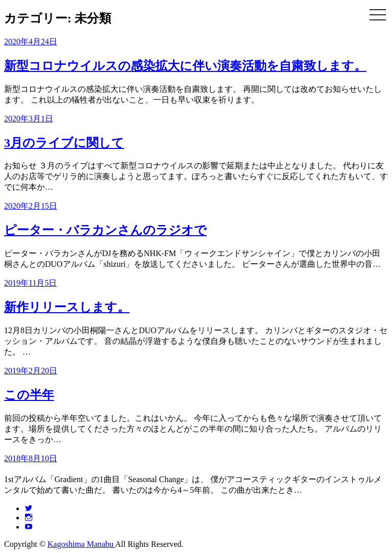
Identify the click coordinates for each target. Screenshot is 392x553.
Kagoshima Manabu (81, 544)
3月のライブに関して (64, 143)
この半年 (29, 395)
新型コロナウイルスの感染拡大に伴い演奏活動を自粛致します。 (185, 66)
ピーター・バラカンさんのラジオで (105, 230)
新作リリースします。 (67, 307)
